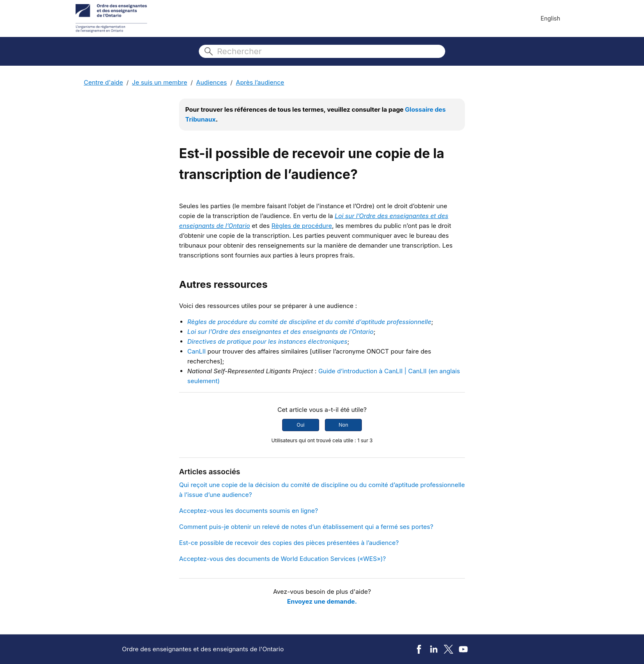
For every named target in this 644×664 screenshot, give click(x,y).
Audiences (212, 82)
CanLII (197, 351)
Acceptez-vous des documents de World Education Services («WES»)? (283, 559)
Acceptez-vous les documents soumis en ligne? (248, 511)
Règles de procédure (302, 226)
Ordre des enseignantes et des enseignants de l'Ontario (203, 649)
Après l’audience (260, 82)
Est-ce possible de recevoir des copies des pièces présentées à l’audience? (289, 543)
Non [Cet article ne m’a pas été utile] (343, 425)
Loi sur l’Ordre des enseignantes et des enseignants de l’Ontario (281, 332)
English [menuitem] (550, 18)
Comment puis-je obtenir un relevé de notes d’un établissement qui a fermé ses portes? (306, 527)
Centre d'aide (103, 82)
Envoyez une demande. (322, 601)
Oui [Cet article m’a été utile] (300, 425)
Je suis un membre (159, 82)
